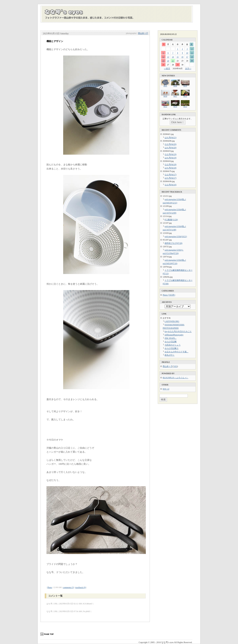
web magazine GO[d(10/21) (176, 236)
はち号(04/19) (171, 158)
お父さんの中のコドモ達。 (177, 352)
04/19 (185, 85)
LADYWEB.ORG (172, 321)
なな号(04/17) (171, 175)
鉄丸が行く (170, 355)
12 (163, 57)
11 (192, 53)
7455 (175, 366)
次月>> (188, 69)
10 (187, 53)
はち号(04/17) (171, 178)
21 (173, 61)
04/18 (165, 96)
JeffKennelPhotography (174, 335)
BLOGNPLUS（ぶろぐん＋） (176, 378)
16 (182, 57)
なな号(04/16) (171, 185)
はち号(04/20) (171, 148)
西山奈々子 (143, 33)
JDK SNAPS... (171, 338)
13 (168, 57)
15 (178, 57)
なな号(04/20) (171, 144)
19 (163, 61)
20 (168, 61)
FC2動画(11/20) (171, 220)
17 (187, 57)
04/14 (175, 106)
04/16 (185, 96)
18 (192, 57)
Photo (50, 587)
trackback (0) (81, 587)
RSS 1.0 (166, 389)
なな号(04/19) (171, 154)
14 (173, 57)
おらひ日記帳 (171, 342)
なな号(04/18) (171, 164)
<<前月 (167, 69)
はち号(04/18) (171, 168)
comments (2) (68, 587)
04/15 (165, 106)
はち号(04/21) (171, 138)
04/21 (165, 85)
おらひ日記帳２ (172, 348)
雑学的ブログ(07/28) (174, 243)
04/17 (175, 96)
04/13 (185, 106)
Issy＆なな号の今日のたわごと (178, 331)
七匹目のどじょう (173, 345)
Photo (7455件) (169, 295)
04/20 (175, 85)
